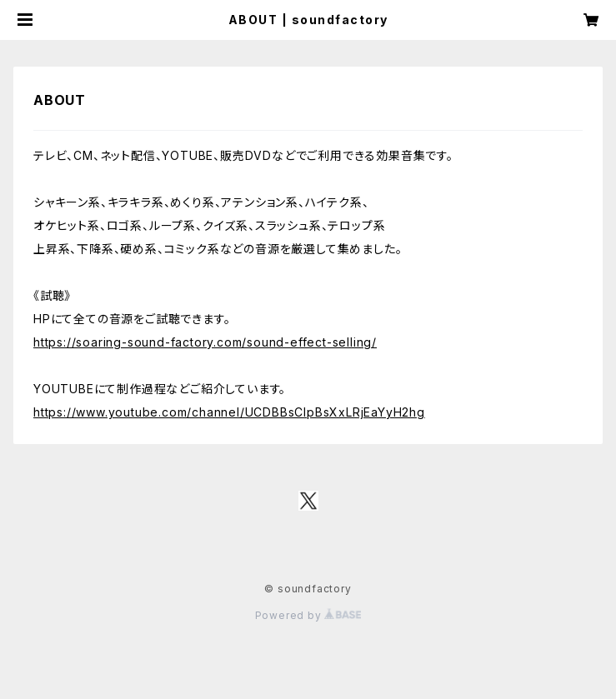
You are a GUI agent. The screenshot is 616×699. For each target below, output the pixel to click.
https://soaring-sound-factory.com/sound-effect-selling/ (205, 342)
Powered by (308, 615)
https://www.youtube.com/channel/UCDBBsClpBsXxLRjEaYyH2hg (229, 412)
